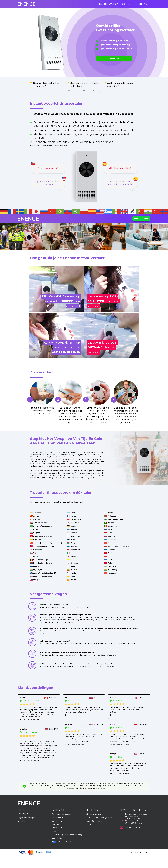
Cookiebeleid (57, 838)
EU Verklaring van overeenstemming (67, 835)
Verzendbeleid (58, 821)
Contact (127, 4)
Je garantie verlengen (27, 818)
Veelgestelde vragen (94, 821)
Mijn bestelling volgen (95, 814)
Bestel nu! (142, 4)
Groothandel (23, 821)
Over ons (55, 824)
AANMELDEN (24, 814)
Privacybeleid (57, 818)
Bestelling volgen (108, 4)
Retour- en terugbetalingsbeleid (99, 818)
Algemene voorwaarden (62, 814)
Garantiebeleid (58, 828)
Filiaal (54, 831)
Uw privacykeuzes (61, 842)
